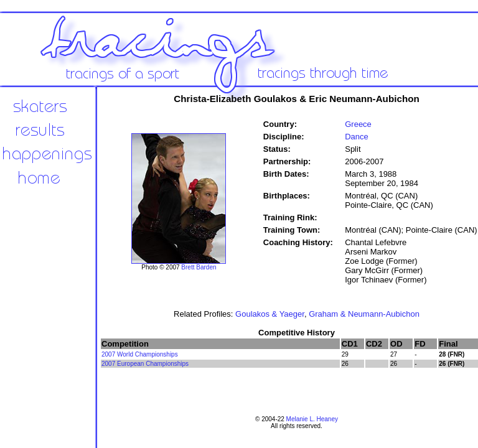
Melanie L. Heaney (312, 419)
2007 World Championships (140, 354)
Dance (357, 137)
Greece (358, 124)
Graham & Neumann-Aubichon (364, 314)
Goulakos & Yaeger (270, 314)
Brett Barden (199, 267)
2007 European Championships (145, 364)
